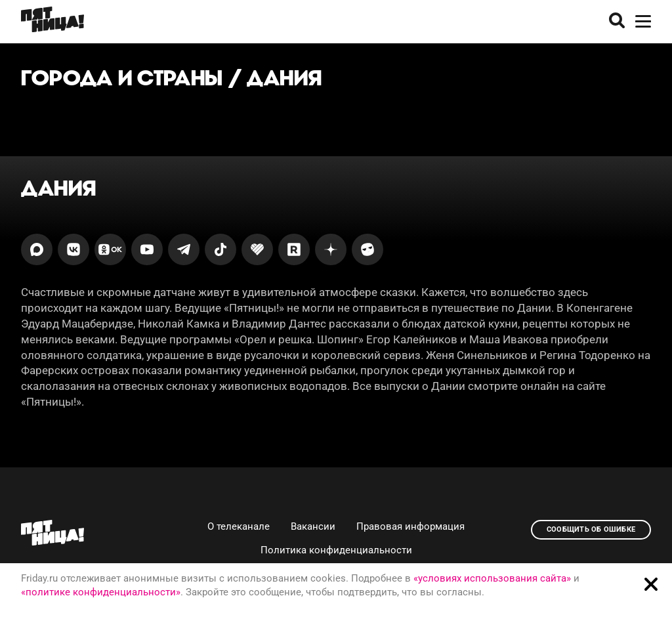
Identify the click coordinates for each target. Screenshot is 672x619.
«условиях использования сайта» (492, 578)
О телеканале (239, 526)
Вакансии (313, 526)
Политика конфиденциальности (336, 550)
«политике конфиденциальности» (101, 592)
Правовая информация (410, 526)
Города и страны (122, 78)
